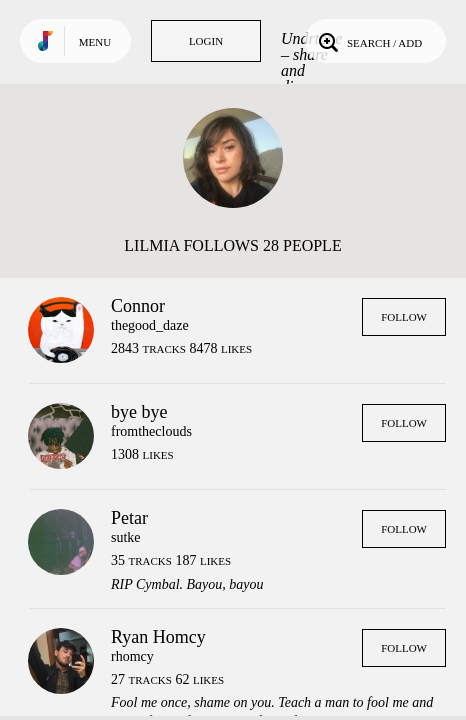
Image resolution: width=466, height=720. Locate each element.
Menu (95, 42)
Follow (404, 317)
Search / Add (368, 41)
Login (206, 41)
